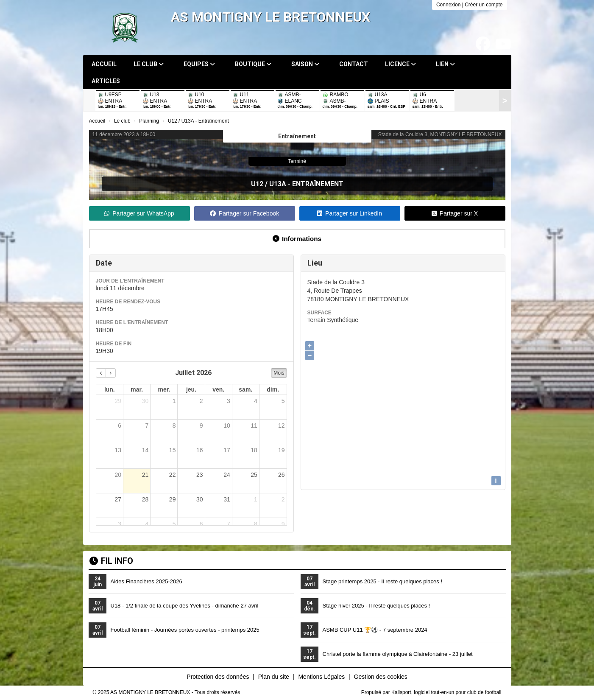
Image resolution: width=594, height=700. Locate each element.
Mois (279, 373)
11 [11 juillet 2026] (254, 426)
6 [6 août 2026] (201, 524)
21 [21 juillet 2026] (145, 475)
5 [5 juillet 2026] (283, 401)
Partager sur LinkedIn (350, 213)
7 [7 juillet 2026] (147, 426)
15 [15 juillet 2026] (173, 450)
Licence (400, 64)
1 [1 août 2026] (256, 499)
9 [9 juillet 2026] (201, 426)
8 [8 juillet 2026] (174, 426)
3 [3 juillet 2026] (229, 401)
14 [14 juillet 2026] (145, 450)
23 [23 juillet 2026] (200, 475)
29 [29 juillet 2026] (173, 499)
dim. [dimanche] (273, 389)
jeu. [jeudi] (191, 389)
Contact (354, 64)
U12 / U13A (269, 184)
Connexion (448, 5)
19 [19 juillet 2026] (282, 450)
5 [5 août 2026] (174, 524)
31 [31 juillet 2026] (227, 499)
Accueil (104, 64)
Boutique (253, 64)
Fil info (111, 561)
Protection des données (218, 677)
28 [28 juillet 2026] (145, 499)
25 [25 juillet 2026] (254, 475)
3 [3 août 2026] (120, 524)
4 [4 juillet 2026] (256, 401)
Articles (106, 81)
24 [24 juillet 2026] (227, 475)
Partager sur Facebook (244, 213)
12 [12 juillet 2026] (282, 426)
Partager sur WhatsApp (139, 213)
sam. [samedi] (245, 389)
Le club (149, 64)
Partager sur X (455, 213)
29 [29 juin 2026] (118, 401)
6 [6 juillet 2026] (120, 426)
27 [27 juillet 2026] (118, 499)
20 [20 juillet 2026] (118, 475)
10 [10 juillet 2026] (227, 426)
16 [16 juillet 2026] (200, 450)
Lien (445, 64)
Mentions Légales (321, 677)
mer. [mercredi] (164, 389)
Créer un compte (484, 5)
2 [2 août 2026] (283, 499)
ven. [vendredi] (218, 389)
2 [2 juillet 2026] (201, 401)
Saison (305, 64)
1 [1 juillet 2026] (174, 401)
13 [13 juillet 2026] (118, 450)
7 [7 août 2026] (229, 524)
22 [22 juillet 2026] (173, 475)
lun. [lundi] (110, 389)
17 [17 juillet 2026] (227, 450)
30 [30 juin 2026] (145, 401)
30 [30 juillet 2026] (200, 499)
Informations (297, 239)
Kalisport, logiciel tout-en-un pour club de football (446, 692)
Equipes (199, 64)
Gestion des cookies (381, 677)
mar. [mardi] (137, 389)
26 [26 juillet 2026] (282, 475)
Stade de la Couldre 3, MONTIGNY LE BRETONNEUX (440, 134)
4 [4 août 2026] (147, 524)
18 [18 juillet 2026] (254, 450)
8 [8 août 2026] (256, 524)
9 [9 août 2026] (283, 524)
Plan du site (274, 677)
